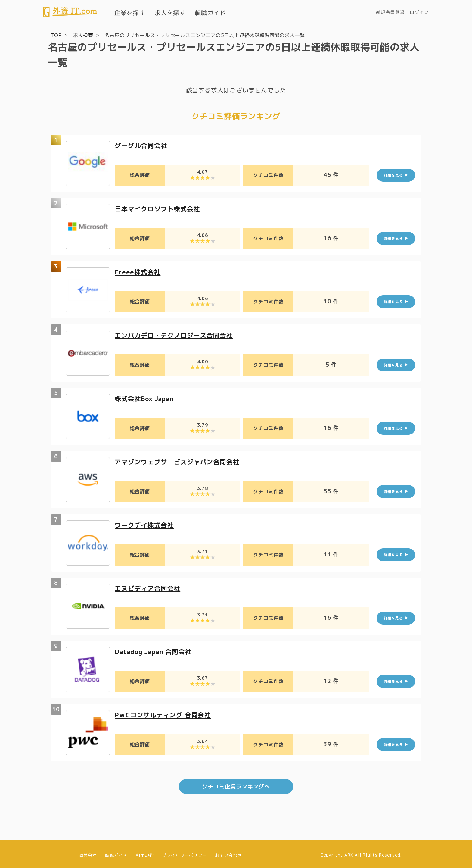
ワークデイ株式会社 (146, 525)
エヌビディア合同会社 (149, 588)
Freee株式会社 (138, 272)
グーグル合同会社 (142, 145)
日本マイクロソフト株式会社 (159, 208)
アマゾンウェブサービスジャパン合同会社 (180, 461)
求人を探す (170, 13)
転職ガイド (210, 13)
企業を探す (130, 13)
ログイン (419, 12)
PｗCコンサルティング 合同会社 (165, 714)
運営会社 (88, 852)
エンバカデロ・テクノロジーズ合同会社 (176, 335)
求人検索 (83, 35)
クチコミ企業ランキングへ (236, 784)
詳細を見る (393, 175)
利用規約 (145, 852)
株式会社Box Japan (146, 398)
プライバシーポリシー (184, 852)
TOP (56, 35)
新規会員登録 (390, 12)
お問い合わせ (228, 852)
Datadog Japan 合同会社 (156, 651)
